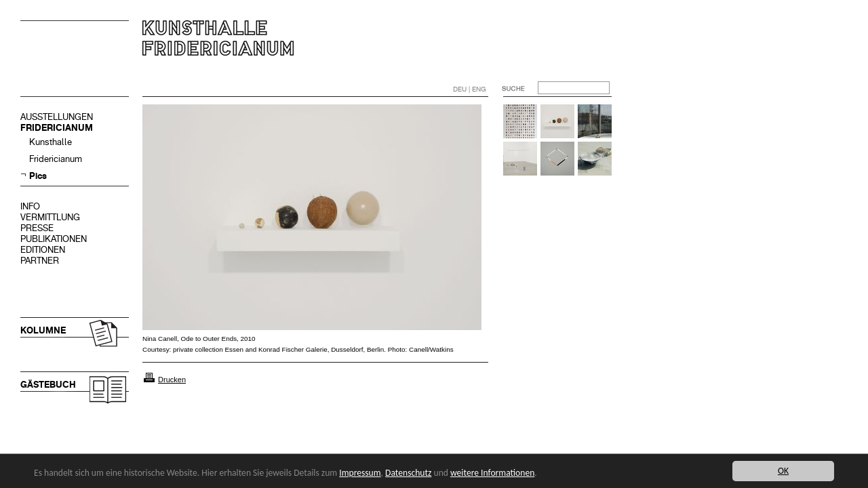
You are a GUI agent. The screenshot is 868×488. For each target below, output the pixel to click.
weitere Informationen (492, 473)
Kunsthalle (51, 142)
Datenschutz (408, 473)
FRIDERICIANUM (57, 128)
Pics (38, 176)
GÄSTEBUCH (48, 385)
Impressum (360, 473)
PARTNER (40, 261)
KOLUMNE (43, 330)
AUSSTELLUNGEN (57, 117)
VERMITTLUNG (50, 217)
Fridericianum (56, 159)
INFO (30, 206)
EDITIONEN (43, 250)
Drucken (172, 380)
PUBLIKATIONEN (54, 239)
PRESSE (37, 228)
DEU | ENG (470, 89)
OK (783, 471)
